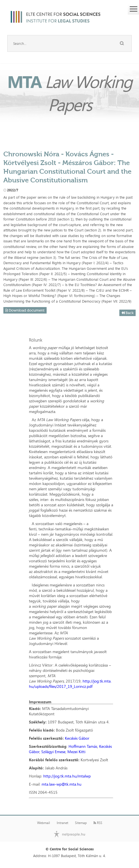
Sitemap (81, 823)
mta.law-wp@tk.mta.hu (61, 784)
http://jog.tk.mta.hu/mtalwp (67, 776)
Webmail (44, 823)
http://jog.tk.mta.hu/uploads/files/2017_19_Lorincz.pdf (70, 684)
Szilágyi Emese (53, 752)
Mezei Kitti (76, 752)
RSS (98, 823)
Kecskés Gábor (77, 738)
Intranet (62, 823)
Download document (25, 310)
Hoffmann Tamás (83, 746)
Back (127, 313)
